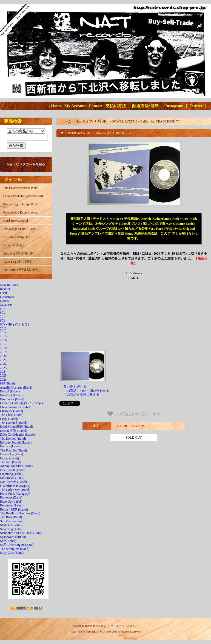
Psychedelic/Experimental (20, 212)
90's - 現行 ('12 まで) (14, 324)
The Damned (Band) (14, 423)
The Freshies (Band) (13, 450)
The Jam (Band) (11, 462)
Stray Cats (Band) (12, 553)
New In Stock (9, 285)
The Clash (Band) (12, 415)
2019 (3, 352)
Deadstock (7, 297)
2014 (3, 332)
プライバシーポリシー (124, 626)
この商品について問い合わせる (86, 391)
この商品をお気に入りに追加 (134, 414)
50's (3, 309)
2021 (3, 360)
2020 (3, 356)
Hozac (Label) (9, 458)
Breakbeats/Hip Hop (17, 237)
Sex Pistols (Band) (12, 521)
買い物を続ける (75, 387)
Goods (4, 301)
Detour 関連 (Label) (14, 431)
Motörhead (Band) (12, 478)
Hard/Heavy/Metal (16, 221)
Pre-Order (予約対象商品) (21, 270)
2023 (3, 368)
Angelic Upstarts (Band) (16, 387)
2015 (3, 336)
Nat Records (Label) (13, 482)
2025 (3, 375)
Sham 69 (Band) (11, 525)
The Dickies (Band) (13, 439)
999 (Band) (7, 383)
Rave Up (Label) (11, 502)
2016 (3, 340)
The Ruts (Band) (11, 517)
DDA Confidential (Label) (17, 435)
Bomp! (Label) (10, 391)
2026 (3, 380)
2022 (3, 364)
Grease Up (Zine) (12, 454)
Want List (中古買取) (18, 262)
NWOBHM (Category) (15, 486)
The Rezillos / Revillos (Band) (20, 513)
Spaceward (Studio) (13, 537)
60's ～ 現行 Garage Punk (21, 204)
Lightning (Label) (12, 474)
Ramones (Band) (11, 497)
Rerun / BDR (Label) (14, 509)
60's (3, 313)
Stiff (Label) (8, 541)
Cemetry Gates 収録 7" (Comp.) (21, 403)
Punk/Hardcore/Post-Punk (20, 188)
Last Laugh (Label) (13, 470)
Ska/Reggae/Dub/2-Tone (19, 229)
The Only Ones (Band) (15, 490)
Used (3, 293)
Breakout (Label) (11, 395)
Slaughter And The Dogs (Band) (21, 533)
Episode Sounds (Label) (16, 442)
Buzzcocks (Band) (12, 399)
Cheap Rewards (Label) (16, 407)
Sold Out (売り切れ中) (19, 253)
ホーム (66, 121)
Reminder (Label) (12, 505)
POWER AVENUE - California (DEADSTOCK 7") (146, 121)
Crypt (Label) (9, 419)
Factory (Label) (10, 446)
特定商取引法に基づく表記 (90, 626)
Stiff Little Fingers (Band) (17, 545)
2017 (3, 344)
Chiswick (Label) (12, 411)
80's (3, 320)
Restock (5, 289)
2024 (3, 372)
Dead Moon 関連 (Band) (16, 427)
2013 (3, 328)
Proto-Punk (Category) (15, 494)
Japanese (6, 305)
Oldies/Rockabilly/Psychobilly (23, 196)
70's (3, 317)
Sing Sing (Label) (12, 529)
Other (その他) (13, 245)
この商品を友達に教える (81, 395)
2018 (3, 348)
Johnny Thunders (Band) (16, 466)
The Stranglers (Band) (15, 549)
